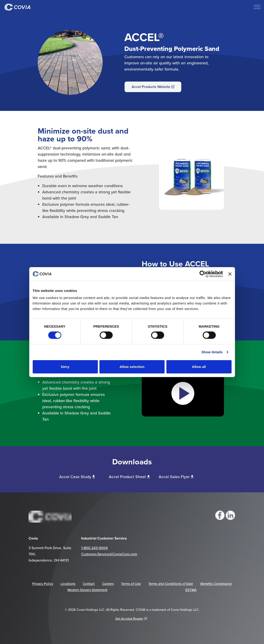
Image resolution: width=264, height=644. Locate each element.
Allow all (199, 367)
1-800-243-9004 (94, 548)
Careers (108, 584)
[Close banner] (230, 274)
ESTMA (191, 590)
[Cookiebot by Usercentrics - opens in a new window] (203, 274)
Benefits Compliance (216, 584)
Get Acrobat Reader (131, 619)
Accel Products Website (153, 87)
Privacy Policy (43, 584)
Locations (68, 584)
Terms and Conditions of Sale (171, 584)
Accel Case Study (77, 477)
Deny (65, 367)
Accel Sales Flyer (176, 477)
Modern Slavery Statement (87, 590)
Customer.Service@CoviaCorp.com (109, 554)
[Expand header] (257, 7)
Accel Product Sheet (129, 477)
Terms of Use (131, 584)
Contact (89, 584)
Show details (212, 352)
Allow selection (132, 367)
